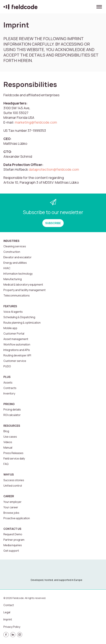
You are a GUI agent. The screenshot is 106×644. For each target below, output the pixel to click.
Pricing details (12, 409)
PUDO (7, 366)
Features (10, 306)
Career (9, 496)
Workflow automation (17, 344)
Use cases (10, 437)
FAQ (6, 464)
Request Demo (13, 534)
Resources (12, 426)
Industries (11, 241)
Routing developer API (17, 355)
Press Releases (13, 453)
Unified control (13, 486)
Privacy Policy (12, 627)
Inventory (9, 393)
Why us (9, 475)
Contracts (10, 388)
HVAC (7, 268)
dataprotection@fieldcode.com (54, 169)
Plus (7, 377)
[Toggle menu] (99, 7)
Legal (7, 612)
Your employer (12, 502)
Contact (9, 605)
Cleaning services (15, 246)
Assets (8, 383)
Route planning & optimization (22, 323)
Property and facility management (24, 290)
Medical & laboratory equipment (23, 285)
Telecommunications (17, 295)
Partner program (14, 540)
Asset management (16, 339)
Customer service (15, 361)
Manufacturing (13, 279)
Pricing (9, 404)
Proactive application (17, 518)
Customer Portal (14, 334)
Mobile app (10, 328)
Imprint (8, 619)
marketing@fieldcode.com (36, 122)
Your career (11, 507)
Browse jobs (11, 513)
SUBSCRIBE (53, 223)
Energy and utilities (15, 263)
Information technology (18, 274)
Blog (6, 431)
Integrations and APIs (17, 350)
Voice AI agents (13, 312)
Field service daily (14, 458)
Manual (8, 448)
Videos (8, 442)
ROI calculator (12, 415)
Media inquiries (13, 545)
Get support (11, 551)
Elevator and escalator (17, 257)
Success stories (14, 480)
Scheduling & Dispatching (19, 317)
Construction (12, 252)
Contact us (12, 529)
